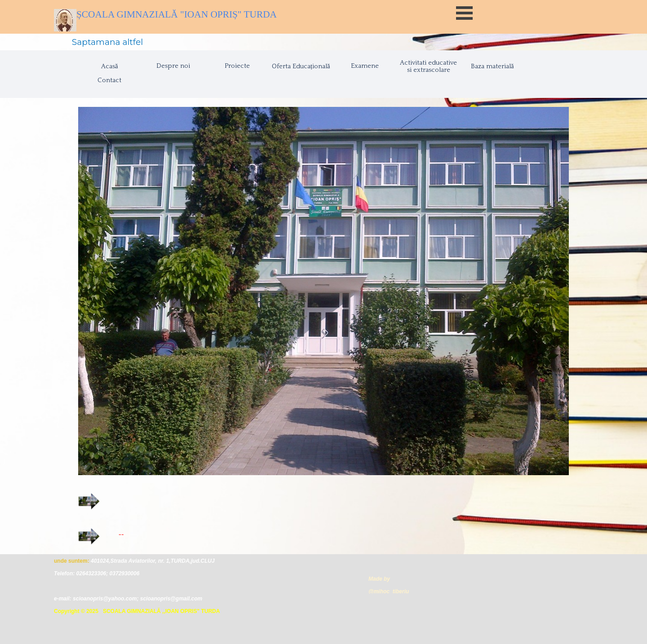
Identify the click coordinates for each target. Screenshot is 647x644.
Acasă (110, 66)
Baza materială (492, 66)
